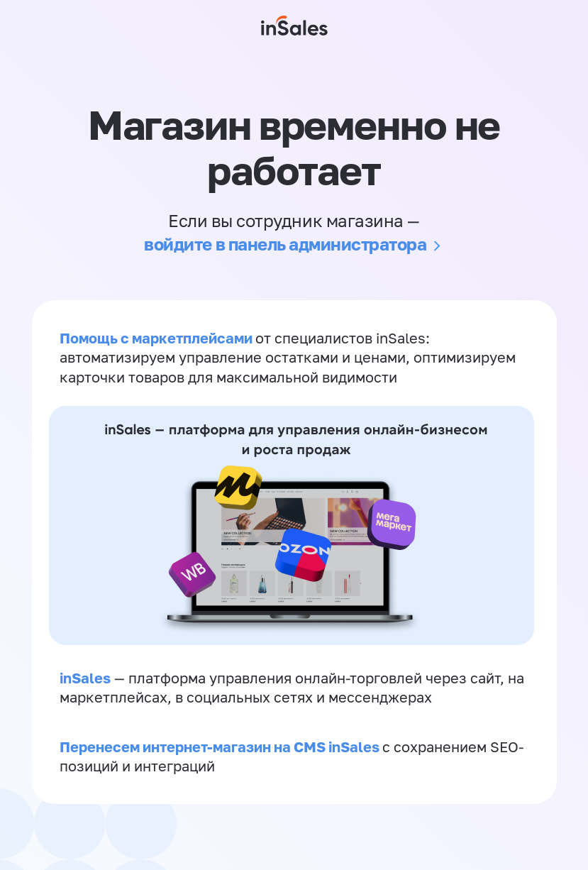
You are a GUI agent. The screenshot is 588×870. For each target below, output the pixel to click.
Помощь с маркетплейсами (158, 338)
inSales (86, 683)
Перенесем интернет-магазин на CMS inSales (222, 754)
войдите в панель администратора (285, 244)
